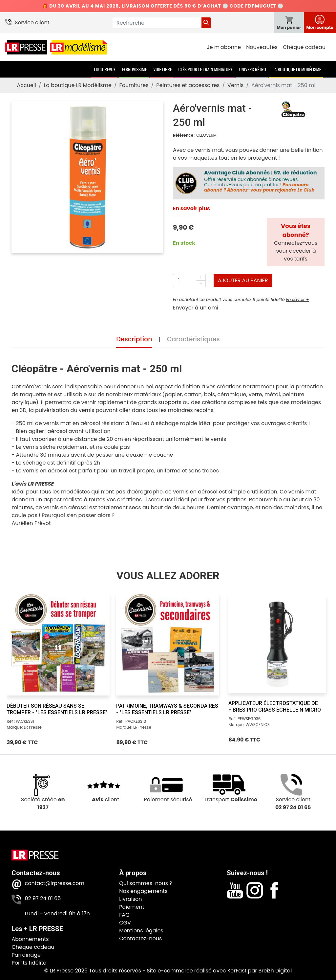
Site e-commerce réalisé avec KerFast (197, 971)
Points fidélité (29, 963)
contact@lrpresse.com (54, 883)
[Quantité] (189, 281)
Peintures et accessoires (188, 85)
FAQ (124, 915)
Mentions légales (141, 931)
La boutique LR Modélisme (297, 69)
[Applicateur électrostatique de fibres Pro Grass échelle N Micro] (277, 644)
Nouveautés (262, 47)
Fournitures (134, 85)
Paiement (132, 907)
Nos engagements (143, 891)
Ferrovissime (134, 69)
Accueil (26, 85)
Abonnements (30, 939)
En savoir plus (191, 208)
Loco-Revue (105, 69)
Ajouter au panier (243, 280)
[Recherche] (157, 23)
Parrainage (26, 955)
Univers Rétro (253, 69)
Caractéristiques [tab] (193, 340)
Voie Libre (162, 69)
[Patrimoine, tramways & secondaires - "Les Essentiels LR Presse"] (168, 644)
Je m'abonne (224, 47)
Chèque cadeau (304, 47)
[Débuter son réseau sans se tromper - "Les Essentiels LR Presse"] (58, 644)
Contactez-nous (140, 938)
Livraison (130, 899)
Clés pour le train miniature (205, 69)
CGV (125, 923)
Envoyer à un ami (196, 308)
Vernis (235, 85)
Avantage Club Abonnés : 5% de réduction (260, 173)
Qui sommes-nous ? (146, 883)
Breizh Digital (275, 971)
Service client (32, 23)
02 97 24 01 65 (43, 898)
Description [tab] (134, 340)
